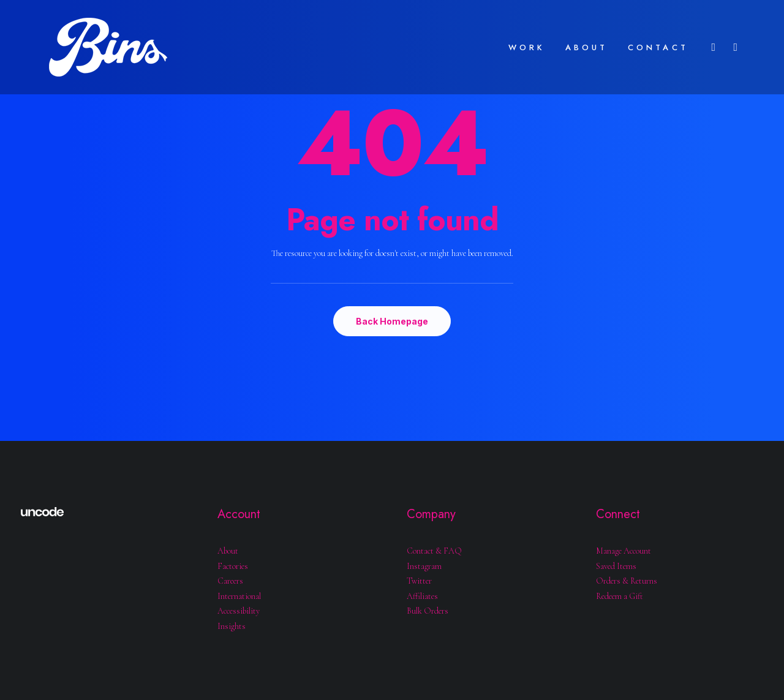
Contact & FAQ (434, 551)
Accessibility (239, 611)
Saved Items (616, 566)
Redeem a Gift (620, 596)
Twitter (419, 581)
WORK (527, 47)
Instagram (424, 566)
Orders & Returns (627, 581)
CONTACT (658, 47)
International (239, 596)
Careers (230, 581)
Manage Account (624, 551)
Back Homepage (392, 321)
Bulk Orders (428, 611)
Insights (232, 626)
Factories (233, 566)
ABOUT (587, 47)
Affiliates (422, 596)
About (228, 551)
